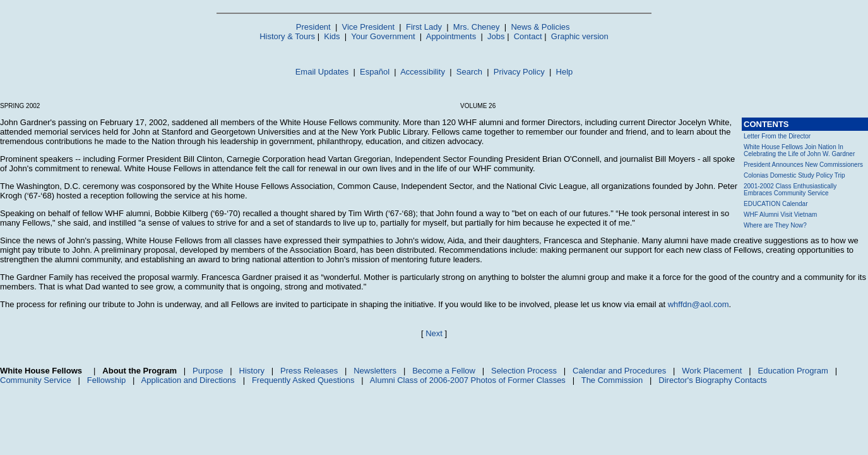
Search (469, 72)
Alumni (383, 380)
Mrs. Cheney (477, 27)
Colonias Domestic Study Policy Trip (794, 175)
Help (565, 72)
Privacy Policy (519, 72)
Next (434, 333)
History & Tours (287, 36)
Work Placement (712, 371)
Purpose (208, 371)
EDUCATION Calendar (776, 204)
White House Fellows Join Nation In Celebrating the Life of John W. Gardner (799, 150)
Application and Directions (189, 380)
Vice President (369, 27)
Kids (332, 36)
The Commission (612, 380)
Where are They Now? (775, 225)
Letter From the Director (777, 136)
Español (375, 72)
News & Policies (540, 27)
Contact (528, 36)
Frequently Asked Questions (303, 380)
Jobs (496, 36)
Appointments (451, 36)
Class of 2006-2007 (433, 380)
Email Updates (322, 72)
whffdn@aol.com (699, 304)
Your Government (383, 36)
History (252, 371)
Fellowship (106, 380)
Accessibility (423, 72)
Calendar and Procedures (619, 371)
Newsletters (375, 371)
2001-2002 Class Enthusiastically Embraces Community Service (790, 190)
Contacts (751, 380)
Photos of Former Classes (518, 380)
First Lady (424, 27)
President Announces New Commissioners (803, 165)
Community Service (36, 380)
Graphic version (580, 36)
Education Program (793, 371)
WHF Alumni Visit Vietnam (780, 215)
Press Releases (309, 371)
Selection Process (524, 371)
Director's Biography (695, 380)
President (313, 27)
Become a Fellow (444, 371)
